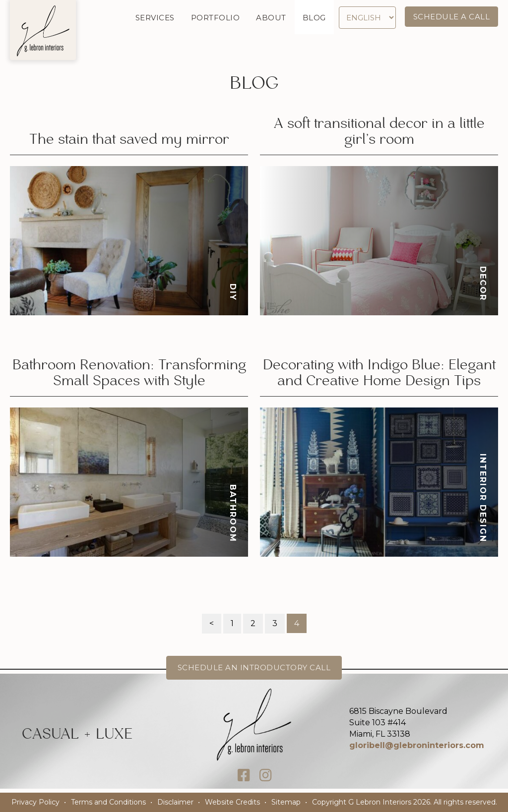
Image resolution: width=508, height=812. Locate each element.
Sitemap (286, 802)
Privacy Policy (35, 802)
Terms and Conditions (108, 802)
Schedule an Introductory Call (254, 667)
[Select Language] (367, 18)
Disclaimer (175, 802)
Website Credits (232, 802)
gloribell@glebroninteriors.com (417, 745)
